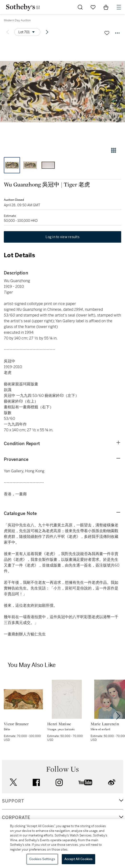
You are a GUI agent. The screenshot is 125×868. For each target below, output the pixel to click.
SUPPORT (13, 801)
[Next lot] (47, 32)
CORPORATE (16, 818)
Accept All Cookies (78, 859)
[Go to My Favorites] (93, 7)
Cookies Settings (42, 859)
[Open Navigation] (119, 7)
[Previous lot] (8, 32)
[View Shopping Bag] (106, 7)
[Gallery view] (114, 150)
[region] (62, 843)
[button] (62, 92)
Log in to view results (62, 237)
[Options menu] (27, 32)
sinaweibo (112, 782)
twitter (13, 782)
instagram (59, 782)
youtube (85, 782)
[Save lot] (107, 33)
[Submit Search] (80, 7)
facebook (36, 782)
